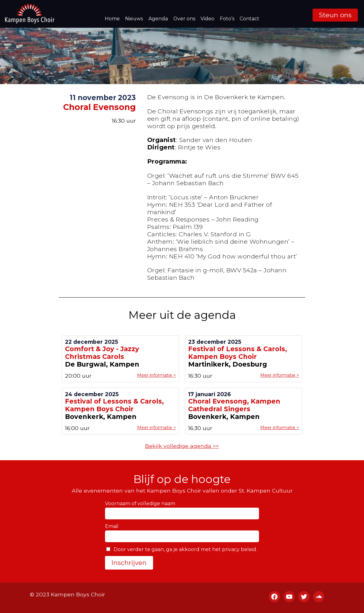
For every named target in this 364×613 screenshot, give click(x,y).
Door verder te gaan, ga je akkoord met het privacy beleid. (182, 549)
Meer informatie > (156, 375)
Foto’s (227, 19)
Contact (249, 19)
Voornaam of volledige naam (140, 503)
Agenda (158, 19)
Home (112, 19)
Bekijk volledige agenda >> (182, 446)
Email (112, 526)
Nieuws (134, 19)
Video (207, 19)
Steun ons (335, 15)
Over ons (184, 19)
